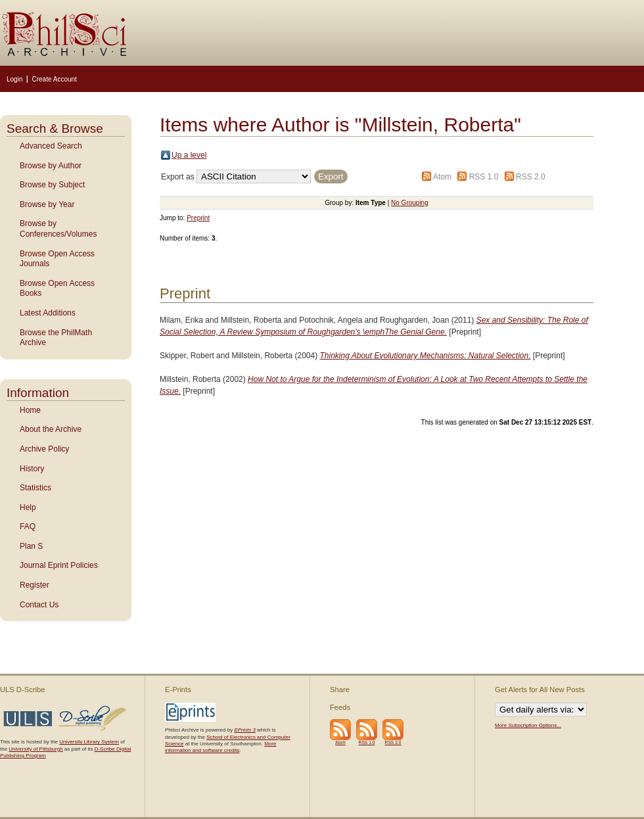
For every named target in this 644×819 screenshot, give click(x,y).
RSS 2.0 (531, 177)
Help (28, 507)
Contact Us (39, 605)
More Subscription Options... (528, 725)
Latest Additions (48, 313)
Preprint (198, 218)
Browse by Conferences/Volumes (58, 229)
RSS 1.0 (484, 177)
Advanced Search (51, 146)
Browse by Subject (52, 185)
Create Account (54, 79)
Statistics (35, 488)
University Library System (89, 742)
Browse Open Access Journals (57, 259)
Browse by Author (51, 166)
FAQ (28, 526)
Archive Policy (44, 449)
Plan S (31, 546)
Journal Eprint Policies (59, 565)
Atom (442, 177)
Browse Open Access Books (57, 289)
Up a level (189, 155)
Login (14, 79)
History (32, 469)
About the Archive (51, 429)
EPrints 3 (244, 730)
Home (30, 410)
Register (34, 585)
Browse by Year (47, 204)
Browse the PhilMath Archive (56, 338)
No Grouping (410, 203)
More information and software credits (220, 747)
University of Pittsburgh (35, 749)
